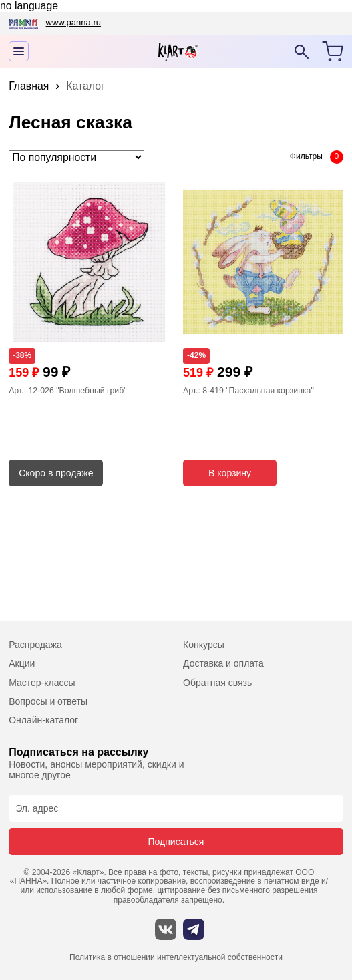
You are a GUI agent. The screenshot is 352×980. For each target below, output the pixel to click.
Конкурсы (204, 645)
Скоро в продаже (56, 473)
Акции (22, 663)
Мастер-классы (42, 683)
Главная (29, 86)
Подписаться (176, 842)
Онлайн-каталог (43, 720)
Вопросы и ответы (48, 701)
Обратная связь (217, 683)
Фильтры (306, 156)
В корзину (230, 473)
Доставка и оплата (223, 663)
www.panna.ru (73, 22)
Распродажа (35, 645)
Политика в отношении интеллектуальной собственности (176, 958)
